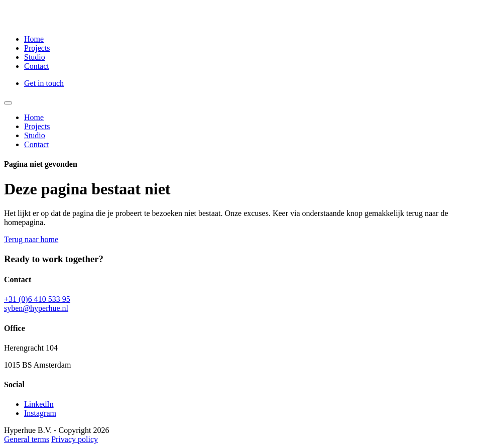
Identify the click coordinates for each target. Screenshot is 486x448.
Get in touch (44, 83)
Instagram (40, 413)
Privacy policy (75, 439)
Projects (37, 48)
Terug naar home (31, 239)
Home (34, 39)
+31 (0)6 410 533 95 (37, 299)
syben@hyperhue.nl (36, 308)
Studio (35, 57)
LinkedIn (39, 404)
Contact (37, 66)
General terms (27, 439)
